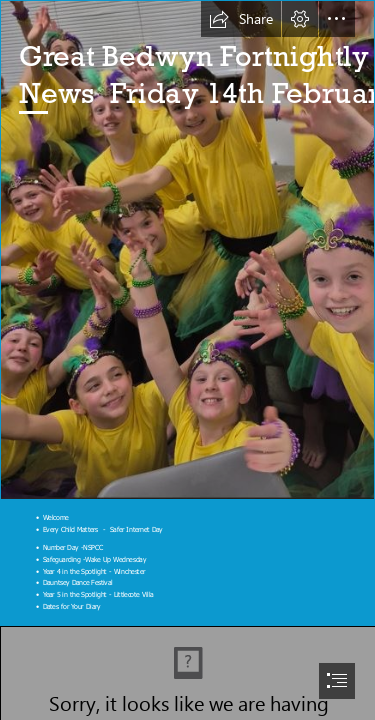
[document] (187, 360)
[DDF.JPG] (187, 250)
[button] (241, 19)
